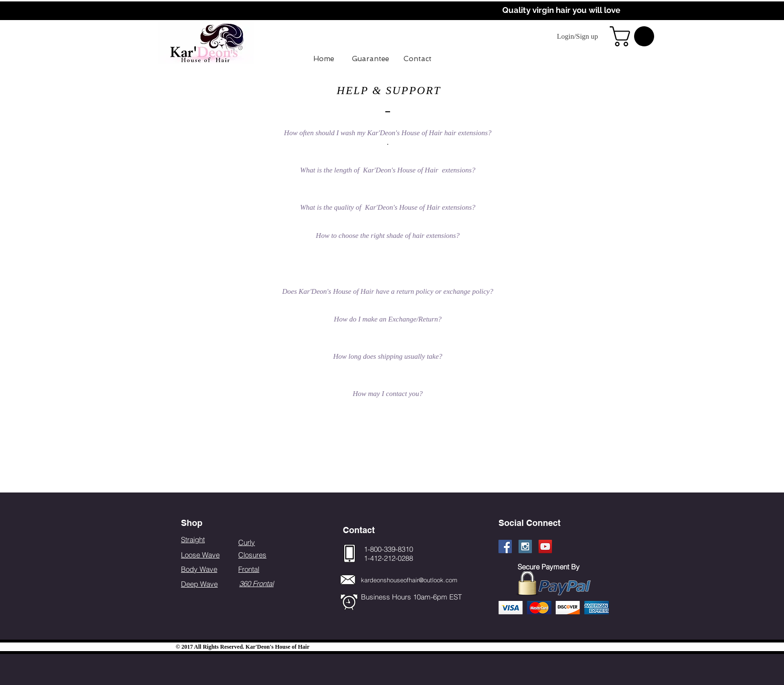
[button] (634, 36)
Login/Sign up (577, 36)
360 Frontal (256, 583)
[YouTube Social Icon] (545, 546)
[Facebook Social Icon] (505, 546)
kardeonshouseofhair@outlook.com (409, 580)
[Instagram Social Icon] (525, 546)
